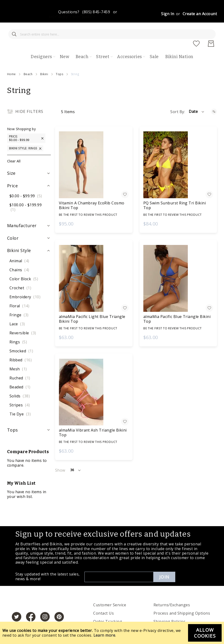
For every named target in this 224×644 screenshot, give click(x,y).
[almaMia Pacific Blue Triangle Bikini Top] (178, 264)
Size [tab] (11, 159)
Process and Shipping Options (182, 599)
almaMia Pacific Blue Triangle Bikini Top (177, 305)
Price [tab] (12, 172)
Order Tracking (108, 607)
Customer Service (110, 591)
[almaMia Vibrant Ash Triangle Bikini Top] (94, 378)
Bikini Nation (179, 43)
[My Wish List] (196, 30)
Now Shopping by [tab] (21, 115)
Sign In (168, 14)
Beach (28, 60)
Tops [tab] (13, 416)
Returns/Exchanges (172, 591)
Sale (154, 43)
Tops (59, 60)
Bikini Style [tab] (19, 236)
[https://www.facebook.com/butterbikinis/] (31, 606)
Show (60, 456)
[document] (112, 633)
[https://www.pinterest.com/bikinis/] (59, 606)
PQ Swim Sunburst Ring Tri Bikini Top (175, 191)
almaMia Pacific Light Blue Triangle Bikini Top (92, 305)
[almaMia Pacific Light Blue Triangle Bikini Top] (94, 264)
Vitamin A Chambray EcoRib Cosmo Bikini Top (92, 191)
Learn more (104, 635)
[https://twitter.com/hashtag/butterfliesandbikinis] (17, 606)
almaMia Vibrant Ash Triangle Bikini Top (93, 419)
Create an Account (200, 14)
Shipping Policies (169, 607)
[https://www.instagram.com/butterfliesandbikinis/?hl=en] (45, 606)
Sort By (177, 98)
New (64, 43)
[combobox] (41, 30)
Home (11, 60)
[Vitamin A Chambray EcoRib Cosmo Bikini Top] (94, 151)
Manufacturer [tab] (22, 212)
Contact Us (103, 599)
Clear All (14, 147)
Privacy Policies (108, 616)
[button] (197, 98)
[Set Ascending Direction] (214, 98)
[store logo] (115, 30)
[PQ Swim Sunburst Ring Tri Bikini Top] (178, 151)
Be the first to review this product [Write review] (88, 201)
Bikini (44, 60)
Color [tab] (13, 224)
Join (164, 563)
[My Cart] (211, 30)
